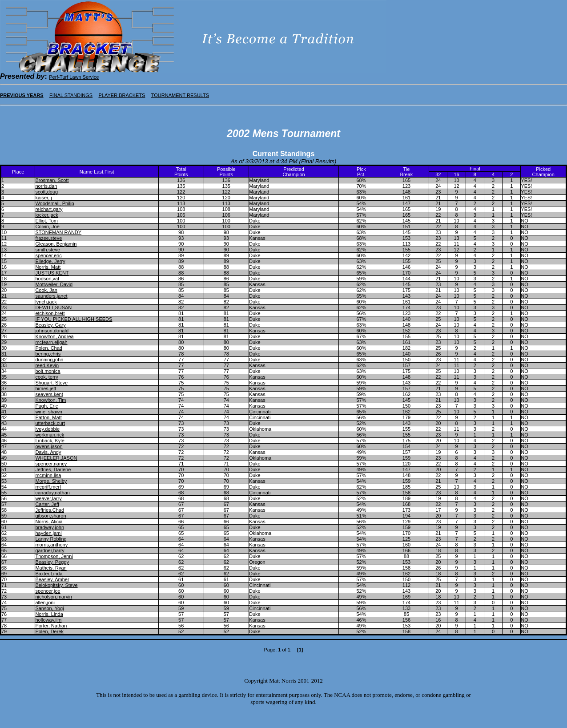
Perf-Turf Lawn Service (74, 77)
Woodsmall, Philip (54, 203)
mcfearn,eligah (51, 342)
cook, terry (46, 377)
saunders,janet (51, 296)
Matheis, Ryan (51, 568)
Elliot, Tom (46, 221)
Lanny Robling (51, 539)
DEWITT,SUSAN (53, 307)
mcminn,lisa (48, 475)
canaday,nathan (52, 493)
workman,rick (50, 435)
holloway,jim (48, 620)
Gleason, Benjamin (56, 244)
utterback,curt (50, 423)
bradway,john (50, 527)
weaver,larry (48, 498)
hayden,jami (48, 533)
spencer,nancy (51, 464)
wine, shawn (49, 412)
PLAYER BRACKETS (122, 95)
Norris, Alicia (49, 522)
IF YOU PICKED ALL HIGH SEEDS (74, 319)
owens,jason (49, 446)
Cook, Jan (46, 290)
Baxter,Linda (49, 574)
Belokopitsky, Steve (56, 585)
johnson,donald (52, 331)
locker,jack (46, 215)
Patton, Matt (48, 417)
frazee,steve (48, 238)
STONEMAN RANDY (58, 232)
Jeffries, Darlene (53, 469)
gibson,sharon (50, 516)
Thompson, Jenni (54, 556)
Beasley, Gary (50, 325)
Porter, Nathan (51, 626)
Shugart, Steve (51, 383)
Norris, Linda (49, 614)
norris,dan (46, 186)
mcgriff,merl (48, 487)
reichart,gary (49, 209)
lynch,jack (46, 302)
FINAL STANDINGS (71, 95)
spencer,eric (48, 255)
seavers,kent (49, 394)
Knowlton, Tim (50, 400)
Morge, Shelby (51, 481)
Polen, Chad (49, 348)
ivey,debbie (47, 429)
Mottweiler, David (54, 284)
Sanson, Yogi (49, 608)
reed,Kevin (47, 365)
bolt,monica (48, 371)
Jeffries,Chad (50, 510)
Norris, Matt (48, 267)
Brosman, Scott (52, 180)
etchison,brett (50, 313)
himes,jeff (46, 388)
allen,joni (45, 603)
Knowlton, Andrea (54, 336)
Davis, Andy (48, 452)
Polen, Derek (49, 631)
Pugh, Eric (46, 406)
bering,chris (48, 354)
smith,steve (48, 250)
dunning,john (49, 360)
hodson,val (47, 279)
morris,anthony (51, 545)
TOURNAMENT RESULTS (180, 95)
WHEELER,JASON (56, 458)
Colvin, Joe (47, 226)
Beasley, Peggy (52, 562)
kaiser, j (43, 198)
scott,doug (46, 192)
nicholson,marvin (54, 597)
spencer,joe (48, 591)
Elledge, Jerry (50, 261)
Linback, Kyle (50, 441)
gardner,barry (50, 550)
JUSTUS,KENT (52, 273)
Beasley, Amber (52, 579)
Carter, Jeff (47, 504)
